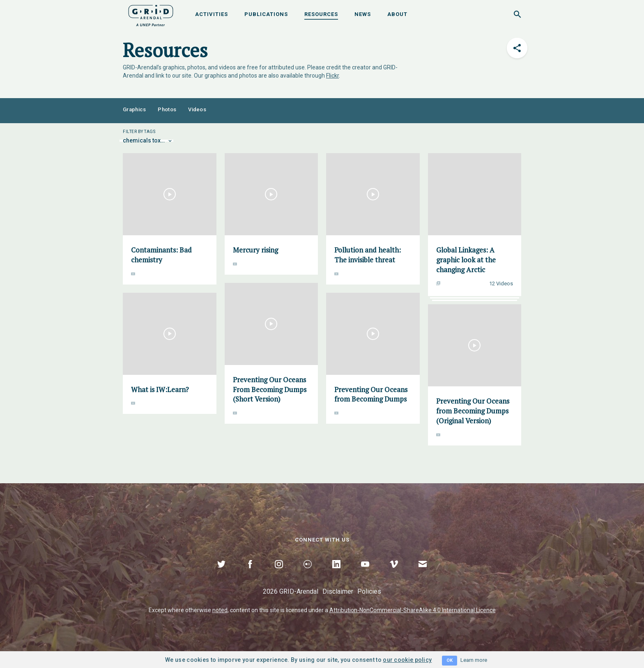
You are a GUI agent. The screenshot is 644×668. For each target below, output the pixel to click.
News (363, 14)
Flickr (332, 76)
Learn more (474, 660)
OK (450, 660)
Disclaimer (338, 591)
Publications (266, 14)
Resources (321, 14)
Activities (212, 14)
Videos (197, 109)
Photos (167, 109)
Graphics (134, 109)
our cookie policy (407, 660)
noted (220, 610)
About (397, 14)
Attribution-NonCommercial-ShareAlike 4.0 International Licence (413, 610)
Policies (369, 591)
